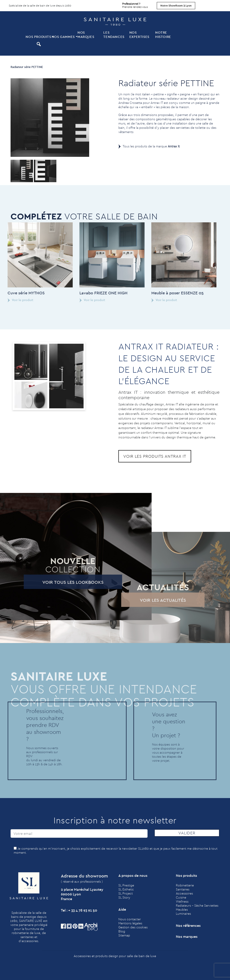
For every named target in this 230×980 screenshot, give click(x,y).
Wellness (182, 901)
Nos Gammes (63, 37)
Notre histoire (163, 35)
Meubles (182, 910)
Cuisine (181, 897)
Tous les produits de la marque (151, 146)
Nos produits (38, 37)
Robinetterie (185, 885)
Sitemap (124, 935)
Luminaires (183, 914)
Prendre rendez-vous (135, 4)
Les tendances (114, 35)
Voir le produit (76, 300)
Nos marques (86, 35)
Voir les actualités (146, 600)
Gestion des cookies (133, 927)
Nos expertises (139, 35)
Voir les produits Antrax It (155, 456)
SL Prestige (126, 885)
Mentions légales (130, 923)
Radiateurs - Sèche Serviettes (197, 906)
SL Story (124, 897)
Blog (122, 931)
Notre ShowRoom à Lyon (176, 5)
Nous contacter (130, 919)
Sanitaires (183, 889)
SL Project (126, 893)
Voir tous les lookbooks (56, 582)
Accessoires (184, 893)
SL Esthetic (126, 889)
